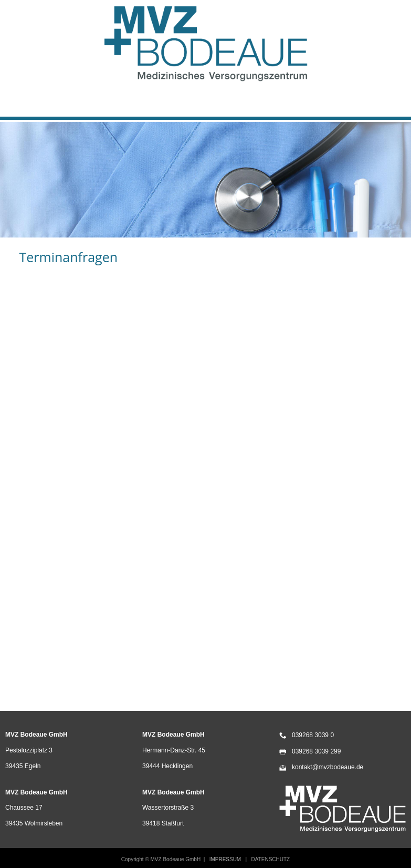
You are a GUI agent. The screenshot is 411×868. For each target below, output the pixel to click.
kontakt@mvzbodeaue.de (328, 767)
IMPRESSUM (225, 859)
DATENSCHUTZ (270, 859)
